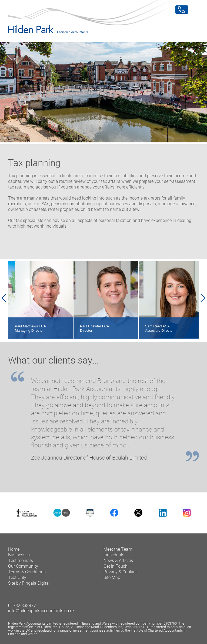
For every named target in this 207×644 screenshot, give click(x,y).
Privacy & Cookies (121, 575)
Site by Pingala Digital (29, 586)
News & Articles (118, 563)
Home (14, 552)
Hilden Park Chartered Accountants (103, 18)
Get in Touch (116, 569)
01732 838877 (22, 609)
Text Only (17, 580)
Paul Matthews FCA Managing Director (30, 332)
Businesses (19, 558)
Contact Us (182, 10)
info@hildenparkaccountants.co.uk (41, 614)
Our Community (23, 569)
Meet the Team (118, 552)
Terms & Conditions (27, 575)
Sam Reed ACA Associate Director (159, 332)
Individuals (114, 558)
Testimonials (21, 563)
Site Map (112, 580)
